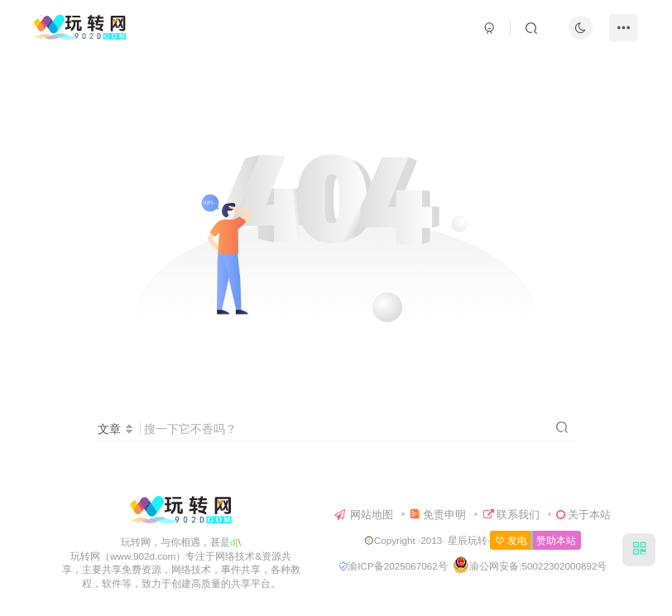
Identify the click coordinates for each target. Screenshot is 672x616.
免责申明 (438, 515)
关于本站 (583, 515)
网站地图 (364, 515)
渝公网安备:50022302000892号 (538, 566)
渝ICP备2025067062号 (393, 566)
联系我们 (511, 515)
